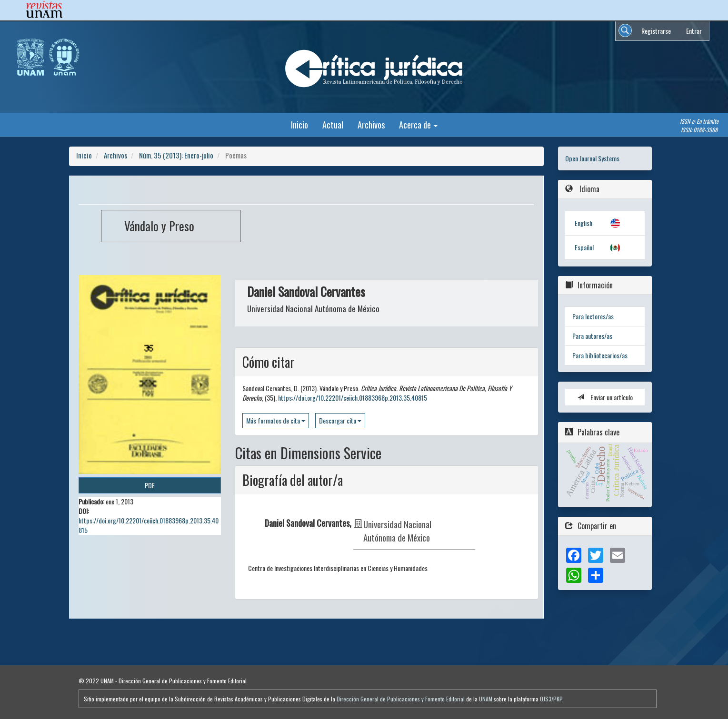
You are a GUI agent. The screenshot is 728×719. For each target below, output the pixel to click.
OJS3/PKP (551, 699)
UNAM (486, 699)
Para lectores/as (593, 316)
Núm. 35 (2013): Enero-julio (176, 155)
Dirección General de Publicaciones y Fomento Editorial (401, 699)
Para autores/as (592, 336)
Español (584, 247)
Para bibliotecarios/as (600, 355)
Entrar (694, 31)
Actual (333, 124)
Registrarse (656, 31)
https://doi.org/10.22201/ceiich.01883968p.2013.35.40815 (149, 525)
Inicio (299, 124)
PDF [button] (150, 485)
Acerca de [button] (418, 124)
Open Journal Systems (592, 158)
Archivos (371, 124)
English (583, 223)
